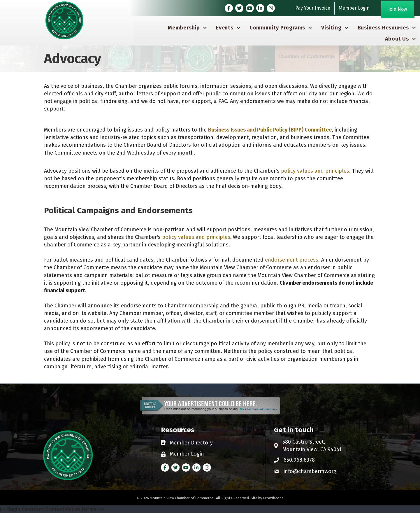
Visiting (331, 28)
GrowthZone (273, 498)
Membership (184, 28)
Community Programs (277, 28)
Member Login (354, 8)
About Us (397, 39)
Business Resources (383, 28)
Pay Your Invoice (313, 8)
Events (225, 28)
